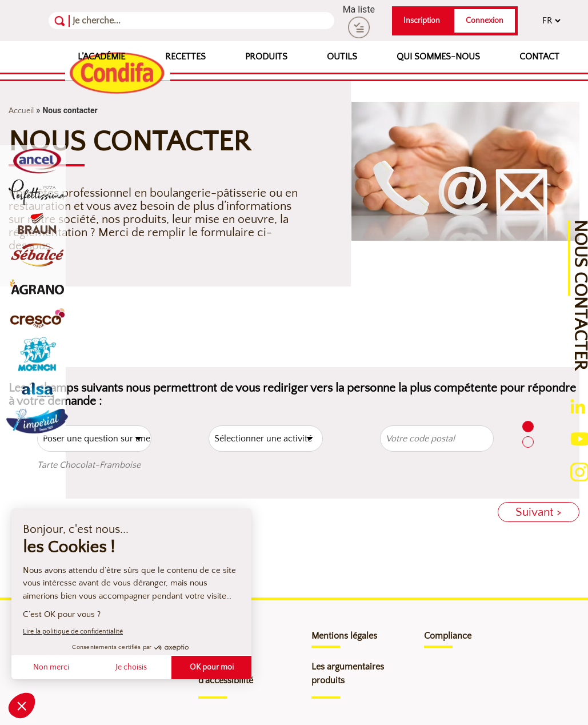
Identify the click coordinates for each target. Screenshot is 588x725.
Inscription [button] (422, 21)
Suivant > (539, 512)
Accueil (21, 111)
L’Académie (101, 57)
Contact (539, 57)
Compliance (448, 636)
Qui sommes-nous (438, 57)
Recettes (185, 57)
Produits (266, 57)
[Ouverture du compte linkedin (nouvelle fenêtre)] (578, 406)
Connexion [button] (485, 21)
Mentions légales (344, 636)
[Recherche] (128, 21)
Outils (342, 57)
